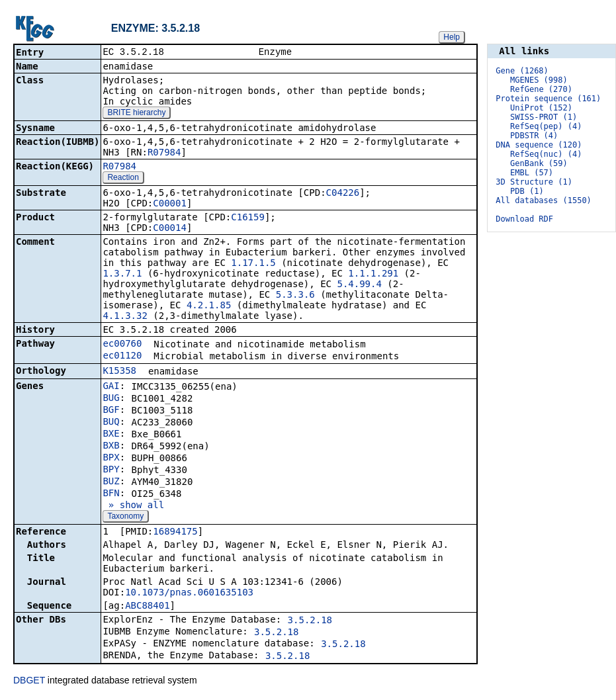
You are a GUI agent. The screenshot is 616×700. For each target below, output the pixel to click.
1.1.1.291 (373, 275)
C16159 (248, 218)
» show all (133, 506)
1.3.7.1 (122, 275)
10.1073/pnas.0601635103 (189, 593)
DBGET (29, 681)
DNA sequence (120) (539, 145)
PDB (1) (527, 191)
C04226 (343, 194)
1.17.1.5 (253, 264)
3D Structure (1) (534, 182)
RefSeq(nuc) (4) (546, 154)
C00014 (170, 229)
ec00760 (122, 345)
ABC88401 (147, 607)
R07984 (164, 153)
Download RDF (524, 219)
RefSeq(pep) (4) (546, 126)
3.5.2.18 (310, 621)
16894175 (175, 533)
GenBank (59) (539, 163)
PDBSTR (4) (534, 136)
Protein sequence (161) (548, 99)
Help (452, 37)
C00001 (170, 204)
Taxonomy (125, 517)
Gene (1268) (522, 71)
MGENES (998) (539, 80)
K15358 (119, 372)
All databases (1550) (544, 200)
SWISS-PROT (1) (544, 117)
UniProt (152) (541, 108)
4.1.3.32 (125, 317)
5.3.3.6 (295, 296)
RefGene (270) (541, 89)
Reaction (123, 179)
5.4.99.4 (359, 285)
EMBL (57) (532, 173)
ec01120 (122, 357)
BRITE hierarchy (136, 114)
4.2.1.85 (209, 306)
